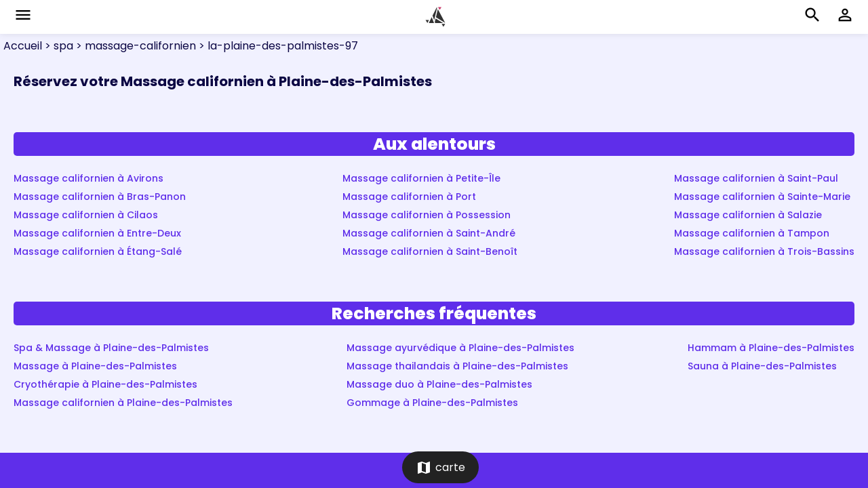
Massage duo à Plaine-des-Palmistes (439, 384)
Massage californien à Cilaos (86, 215)
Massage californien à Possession (427, 215)
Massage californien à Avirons (88, 178)
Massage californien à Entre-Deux (97, 233)
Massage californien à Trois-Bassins (764, 251)
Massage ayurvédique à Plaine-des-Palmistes (460, 348)
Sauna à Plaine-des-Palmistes (762, 366)
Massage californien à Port (409, 197)
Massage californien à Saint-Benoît (430, 251)
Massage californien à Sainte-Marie (762, 197)
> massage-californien (135, 46)
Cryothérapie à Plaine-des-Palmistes (105, 384)
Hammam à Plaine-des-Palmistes (771, 348)
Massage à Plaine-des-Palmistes (95, 366)
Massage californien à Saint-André (429, 233)
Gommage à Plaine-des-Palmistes (432, 403)
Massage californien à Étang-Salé (98, 251)
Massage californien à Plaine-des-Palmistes (123, 403)
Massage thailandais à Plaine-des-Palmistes (457, 366)
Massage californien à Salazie (748, 215)
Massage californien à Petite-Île (421, 178)
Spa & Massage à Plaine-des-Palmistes (111, 348)
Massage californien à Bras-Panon (100, 197)
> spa (58, 46)
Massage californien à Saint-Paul (756, 178)
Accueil (23, 46)
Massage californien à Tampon (752, 233)
